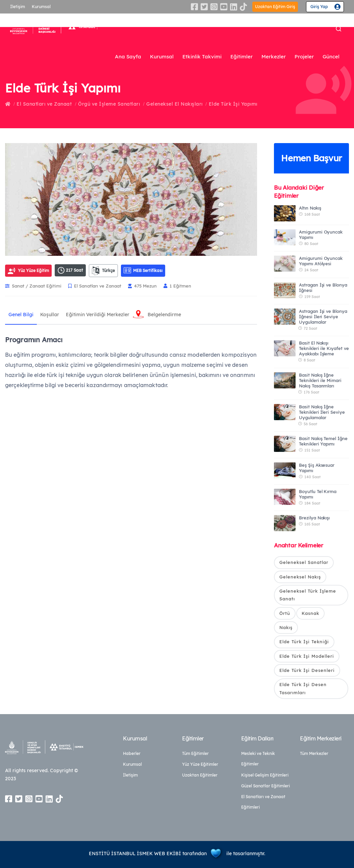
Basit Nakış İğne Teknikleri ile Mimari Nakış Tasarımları (320, 380)
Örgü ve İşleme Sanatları (109, 104)
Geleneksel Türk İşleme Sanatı (308, 595)
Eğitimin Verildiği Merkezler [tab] (98, 315)
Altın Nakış (310, 208)
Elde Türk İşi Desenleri (307, 670)
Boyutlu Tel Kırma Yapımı (318, 494)
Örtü (285, 613)
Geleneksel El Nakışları (174, 104)
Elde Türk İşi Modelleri (307, 656)
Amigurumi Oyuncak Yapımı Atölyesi (321, 261)
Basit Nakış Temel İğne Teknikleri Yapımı (323, 441)
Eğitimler (242, 57)
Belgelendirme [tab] (164, 315)
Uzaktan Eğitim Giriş (275, 7)
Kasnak (310, 613)
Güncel (331, 57)
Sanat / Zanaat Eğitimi (33, 286)
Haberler (132, 753)
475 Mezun (142, 286)
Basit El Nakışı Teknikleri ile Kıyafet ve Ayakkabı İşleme (324, 348)
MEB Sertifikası (143, 270)
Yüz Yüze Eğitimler (200, 764)
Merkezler (274, 57)
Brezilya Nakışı (314, 518)
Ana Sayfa (128, 57)
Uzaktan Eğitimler (200, 775)
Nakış (286, 627)
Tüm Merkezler (314, 753)
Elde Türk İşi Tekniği (304, 642)
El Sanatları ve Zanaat (44, 104)
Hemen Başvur (311, 158)
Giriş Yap (319, 7)
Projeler (304, 57)
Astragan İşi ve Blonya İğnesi (323, 288)
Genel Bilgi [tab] (21, 315)
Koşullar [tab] (50, 315)
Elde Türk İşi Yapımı (233, 104)
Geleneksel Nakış (300, 577)
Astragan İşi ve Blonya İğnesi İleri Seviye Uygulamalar (323, 317)
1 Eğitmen (177, 286)
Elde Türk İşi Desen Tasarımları (303, 688)
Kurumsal (41, 7)
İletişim (18, 7)
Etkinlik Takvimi (202, 57)
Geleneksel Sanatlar (304, 562)
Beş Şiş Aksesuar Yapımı (317, 468)
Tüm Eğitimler (195, 753)
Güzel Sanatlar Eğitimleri (265, 786)
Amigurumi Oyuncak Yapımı (321, 235)
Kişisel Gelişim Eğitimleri (265, 775)
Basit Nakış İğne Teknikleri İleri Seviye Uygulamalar (322, 412)
